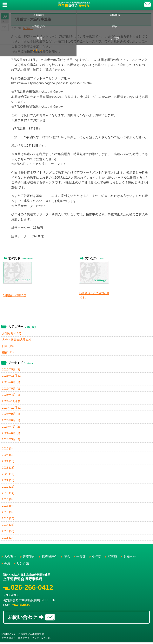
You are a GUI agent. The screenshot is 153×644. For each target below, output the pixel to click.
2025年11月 (12, 376)
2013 (8, 533)
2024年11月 (12, 402)
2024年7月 (11, 428)
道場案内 (115, 15)
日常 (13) (8, 346)
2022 (8, 475)
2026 (7, 450)
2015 (8, 520)
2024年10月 (12, 408)
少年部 (115, 38)
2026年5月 (11, 370)
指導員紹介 (38, 27)
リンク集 (23, 565)
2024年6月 (11, 434)
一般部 (38, 38)
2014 (8, 527)
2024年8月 (11, 421)
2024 (8, 462)
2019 (8, 494)
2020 (8, 488)
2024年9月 (11, 415)
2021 (8, 482)
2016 (7, 514)
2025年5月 (11, 389)
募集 (7, 565)
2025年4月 (11, 395)
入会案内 (38, 15)
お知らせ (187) (12, 333)
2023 (8, 469)
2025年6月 (11, 383)
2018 (7, 501)
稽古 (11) (8, 353)
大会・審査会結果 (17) (17, 340)
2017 (7, 507)
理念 (115, 27)
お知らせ (38, 50)
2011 (7, 539)
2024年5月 (11, 440)
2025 (7, 456)
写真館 (112, 558)
